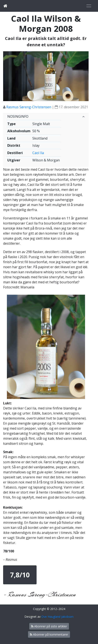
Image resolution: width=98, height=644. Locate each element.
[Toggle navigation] (89, 6)
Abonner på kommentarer (49, 634)
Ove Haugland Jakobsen (57, 617)
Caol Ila (38, 153)
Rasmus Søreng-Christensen (29, 107)
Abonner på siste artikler (49, 626)
